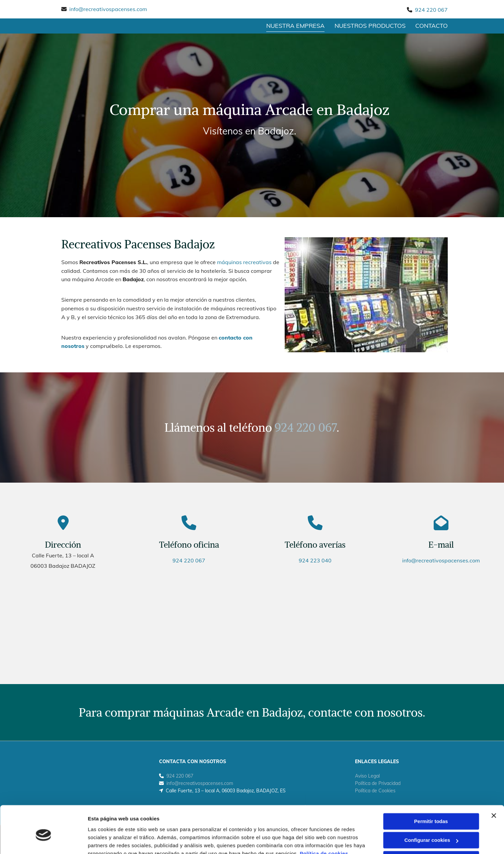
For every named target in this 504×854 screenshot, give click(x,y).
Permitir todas (431, 790)
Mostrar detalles (107, 841)
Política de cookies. (325, 822)
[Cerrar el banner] (494, 784)
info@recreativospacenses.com (108, 9)
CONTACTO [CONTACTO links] (432, 26)
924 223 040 (315, 561)
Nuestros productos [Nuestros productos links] (370, 26)
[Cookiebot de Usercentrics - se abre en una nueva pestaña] (43, 841)
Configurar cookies (431, 809)
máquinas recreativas (244, 262)
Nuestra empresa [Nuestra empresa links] (295, 26)
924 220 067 (431, 10)
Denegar (431, 828)
